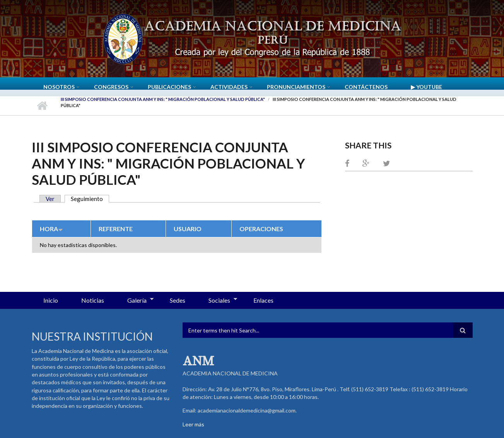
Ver (50, 199)
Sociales (217, 301)
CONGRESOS (111, 87)
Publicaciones (169, 87)
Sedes (178, 300)
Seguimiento (90, 199)
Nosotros (59, 87)
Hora (51, 229)
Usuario (188, 229)
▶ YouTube (426, 87)
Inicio (42, 106)
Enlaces (263, 300)
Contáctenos (366, 87)
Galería (135, 301)
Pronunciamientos (296, 87)
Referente (116, 229)
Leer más (193, 424)
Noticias (93, 300)
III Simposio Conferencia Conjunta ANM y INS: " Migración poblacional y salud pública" (163, 99)
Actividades (229, 87)
